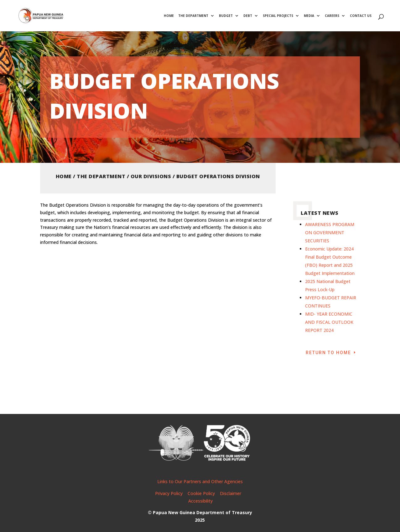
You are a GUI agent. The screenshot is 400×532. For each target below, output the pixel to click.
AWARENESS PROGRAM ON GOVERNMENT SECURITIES (330, 232)
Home (169, 16)
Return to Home (328, 353)
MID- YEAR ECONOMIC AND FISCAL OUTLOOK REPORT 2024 (329, 322)
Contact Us (361, 16)
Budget (226, 16)
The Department (193, 16)
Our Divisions (151, 176)
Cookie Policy (201, 493)
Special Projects (278, 16)
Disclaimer (231, 493)
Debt (248, 16)
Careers (332, 16)
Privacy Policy (169, 493)
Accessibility (200, 501)
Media (309, 16)
